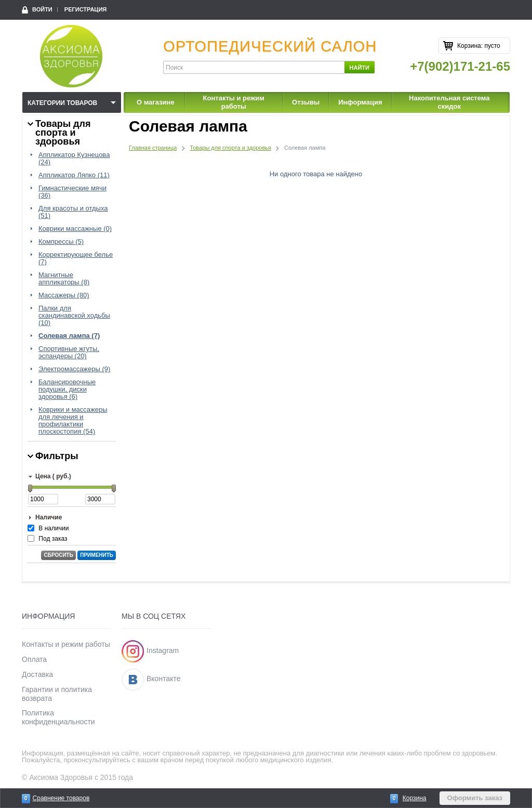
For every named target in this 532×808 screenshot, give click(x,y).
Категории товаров (62, 103)
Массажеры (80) (64, 295)
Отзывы (306, 102)
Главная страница (153, 148)
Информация (360, 102)
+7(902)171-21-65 (460, 66)
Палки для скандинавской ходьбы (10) (74, 316)
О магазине (156, 102)
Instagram (163, 650)
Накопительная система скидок (449, 102)
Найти (360, 68)
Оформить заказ (475, 798)
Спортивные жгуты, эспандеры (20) (69, 353)
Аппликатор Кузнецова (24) (74, 159)
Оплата (34, 659)
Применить (97, 555)
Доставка (37, 674)
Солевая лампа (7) (69, 336)
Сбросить (58, 555)
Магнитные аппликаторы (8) (64, 279)
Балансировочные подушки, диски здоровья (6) (67, 389)
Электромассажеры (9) (74, 369)
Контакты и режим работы (234, 102)
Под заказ (53, 539)
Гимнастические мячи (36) (72, 192)
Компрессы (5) (61, 242)
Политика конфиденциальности (58, 717)
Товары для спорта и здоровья (230, 148)
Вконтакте (164, 679)
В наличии (54, 528)
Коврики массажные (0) (75, 229)
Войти (42, 9)
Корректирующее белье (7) (76, 258)
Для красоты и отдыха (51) (73, 212)
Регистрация (85, 9)
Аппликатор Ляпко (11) (74, 175)
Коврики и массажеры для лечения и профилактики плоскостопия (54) (73, 421)
